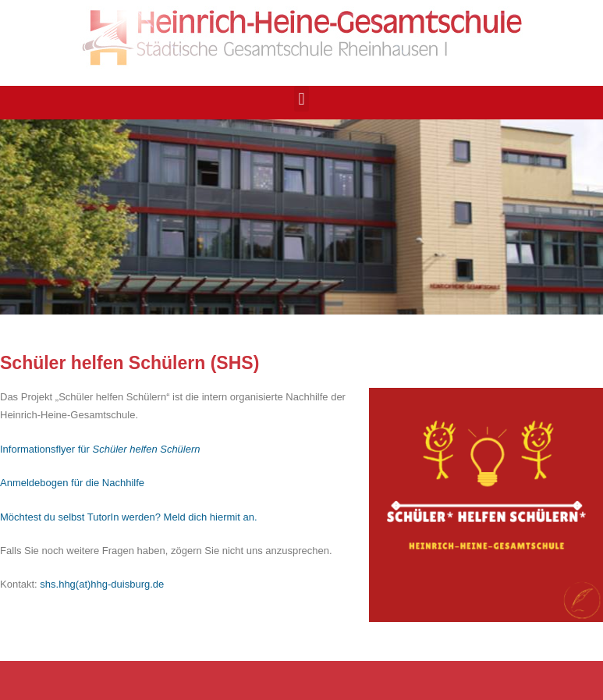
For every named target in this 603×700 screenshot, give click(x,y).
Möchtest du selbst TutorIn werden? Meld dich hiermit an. (129, 517)
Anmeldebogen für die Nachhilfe (72, 483)
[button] (301, 99)
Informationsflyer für (100, 449)
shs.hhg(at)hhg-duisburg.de (102, 584)
